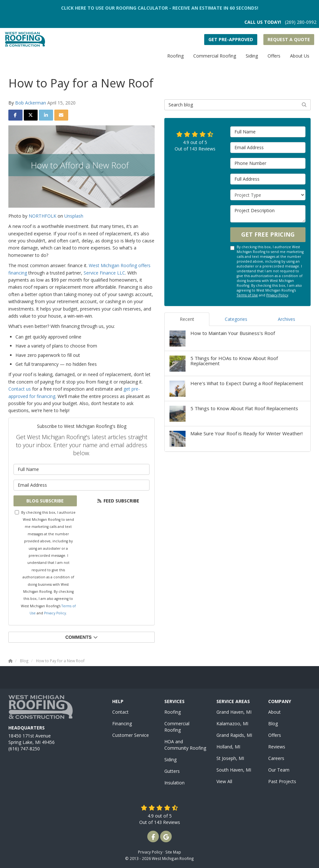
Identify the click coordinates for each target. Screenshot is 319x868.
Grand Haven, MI (234, 712)
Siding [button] (252, 56)
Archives (287, 319)
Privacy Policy (55, 613)
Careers (276, 758)
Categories (236, 319)
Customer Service (131, 735)
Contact (120, 712)
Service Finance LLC (104, 273)
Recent (187, 319)
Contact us (20, 389)
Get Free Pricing (268, 234)
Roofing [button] (175, 56)
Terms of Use (247, 295)
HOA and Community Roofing (185, 745)
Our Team (279, 770)
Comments (82, 637)
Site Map (173, 852)
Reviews (277, 747)
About (274, 712)
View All (224, 781)
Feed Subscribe (118, 501)
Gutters (172, 771)
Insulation (174, 783)
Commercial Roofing (177, 727)
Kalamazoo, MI (232, 723)
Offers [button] (274, 56)
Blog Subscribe (45, 501)
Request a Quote (289, 39)
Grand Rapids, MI (234, 735)
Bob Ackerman (31, 103)
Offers (275, 735)
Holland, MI (228, 747)
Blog (273, 723)
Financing (122, 723)
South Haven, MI (234, 770)
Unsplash (74, 216)
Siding (170, 759)
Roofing (173, 712)
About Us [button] (300, 56)
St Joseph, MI (230, 758)
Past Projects (282, 781)
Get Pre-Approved (231, 39)
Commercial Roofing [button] (215, 56)
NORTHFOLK (42, 216)
